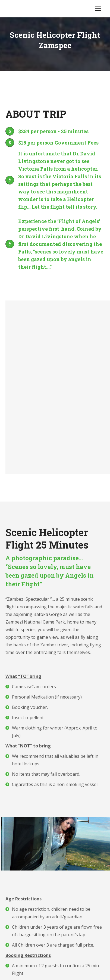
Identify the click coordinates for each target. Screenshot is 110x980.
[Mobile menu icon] (98, 9)
